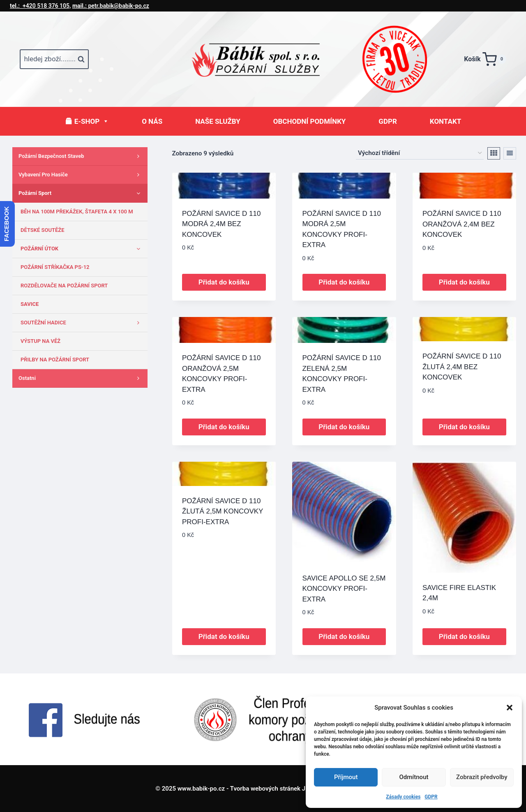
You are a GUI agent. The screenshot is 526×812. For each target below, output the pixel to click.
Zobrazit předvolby (482, 777)
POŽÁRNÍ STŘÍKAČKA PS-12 (55, 267)
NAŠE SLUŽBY (218, 121)
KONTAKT (445, 121)
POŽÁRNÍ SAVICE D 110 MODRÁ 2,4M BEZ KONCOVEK (221, 224)
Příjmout (346, 777)
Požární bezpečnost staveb (81, 156)
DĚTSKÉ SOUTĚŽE (43, 230)
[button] (510, 708)
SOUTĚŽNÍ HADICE (82, 323)
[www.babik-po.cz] (263, 59)
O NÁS (152, 121)
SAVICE (30, 304)
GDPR (431, 797)
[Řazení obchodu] (420, 153)
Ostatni (81, 378)
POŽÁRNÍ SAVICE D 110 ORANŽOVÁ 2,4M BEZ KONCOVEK (462, 224)
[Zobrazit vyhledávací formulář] (54, 59)
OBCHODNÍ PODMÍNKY (310, 121)
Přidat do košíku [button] (224, 282)
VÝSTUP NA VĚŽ (40, 341)
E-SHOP (92, 121)
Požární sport (81, 193)
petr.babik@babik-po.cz (111, 6)
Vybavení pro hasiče (81, 175)
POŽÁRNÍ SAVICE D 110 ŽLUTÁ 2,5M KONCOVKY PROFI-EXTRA (223, 511)
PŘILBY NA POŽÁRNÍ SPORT (55, 360)
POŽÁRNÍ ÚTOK (82, 249)
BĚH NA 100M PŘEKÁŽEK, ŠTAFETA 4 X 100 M (77, 212)
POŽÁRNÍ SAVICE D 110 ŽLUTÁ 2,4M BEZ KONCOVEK (462, 367)
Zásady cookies (403, 797)
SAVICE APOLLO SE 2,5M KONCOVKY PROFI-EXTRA (344, 589)
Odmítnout (414, 777)
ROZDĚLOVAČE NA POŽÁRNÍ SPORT (64, 286)
